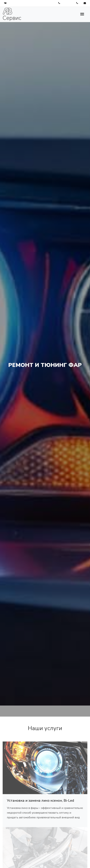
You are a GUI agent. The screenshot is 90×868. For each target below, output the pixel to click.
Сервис (12, 15)
